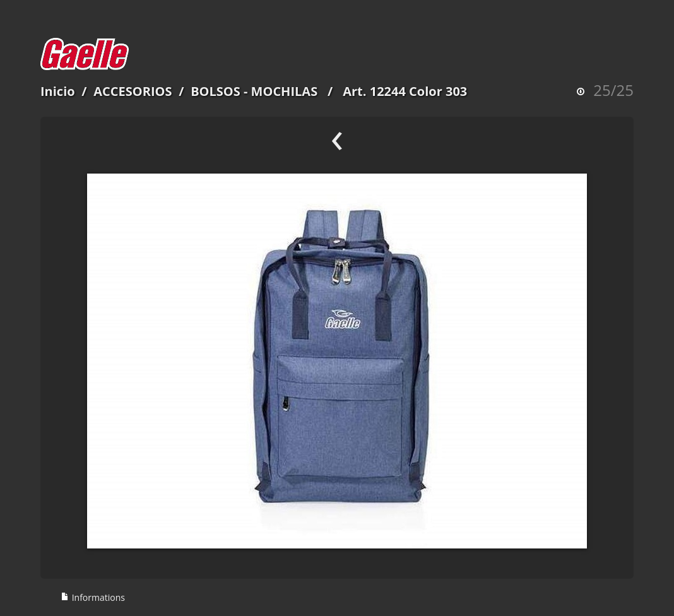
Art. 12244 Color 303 (405, 91)
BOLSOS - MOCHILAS (254, 91)
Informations (93, 597)
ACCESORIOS (133, 91)
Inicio (58, 91)
